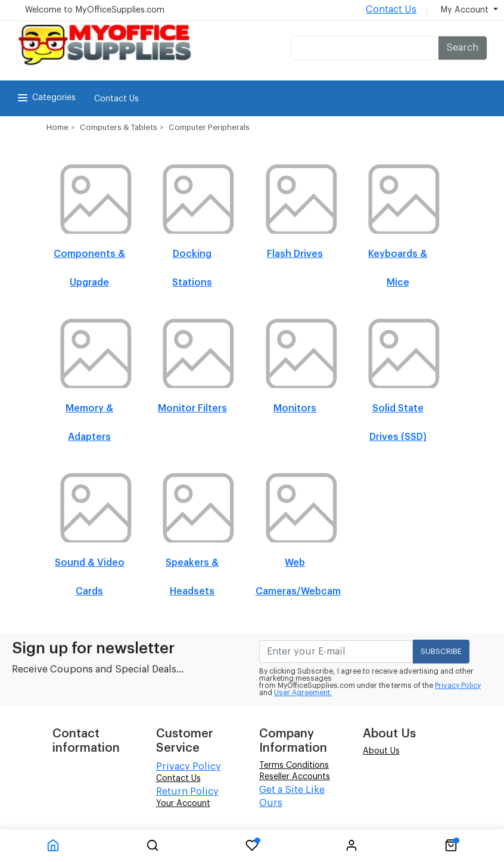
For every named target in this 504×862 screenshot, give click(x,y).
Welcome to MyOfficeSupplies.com (95, 10)
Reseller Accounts (295, 777)
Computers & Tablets (119, 127)
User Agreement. (303, 693)
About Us (381, 751)
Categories (46, 98)
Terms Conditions (294, 765)
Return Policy (187, 792)
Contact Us (391, 10)
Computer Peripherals (209, 127)
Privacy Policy (458, 686)
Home (57, 127)
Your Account (183, 804)
